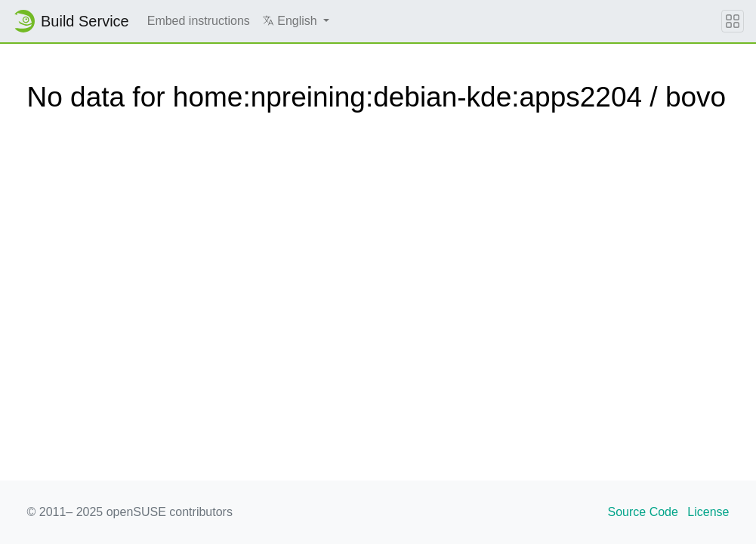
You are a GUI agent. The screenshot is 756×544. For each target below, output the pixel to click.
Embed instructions (199, 21)
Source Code (643, 512)
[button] (296, 21)
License (708, 512)
